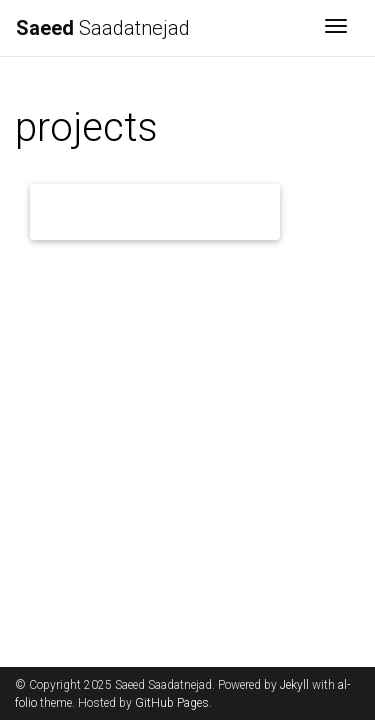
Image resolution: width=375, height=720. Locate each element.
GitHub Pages (172, 703)
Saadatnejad (103, 28)
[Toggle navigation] (336, 28)
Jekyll (294, 685)
